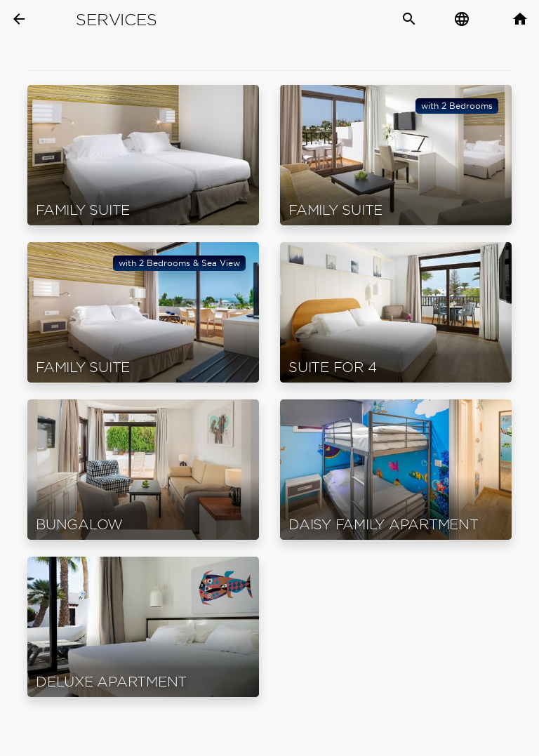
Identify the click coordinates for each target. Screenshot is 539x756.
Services (116, 20)
